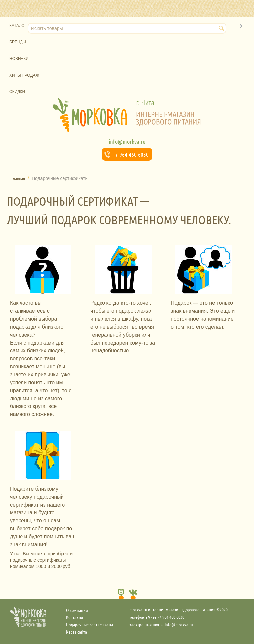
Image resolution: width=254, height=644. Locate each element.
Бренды (18, 42)
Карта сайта (77, 632)
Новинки (19, 59)
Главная (18, 178)
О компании (77, 610)
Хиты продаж (24, 75)
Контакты (75, 617)
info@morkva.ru (127, 141)
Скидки (17, 92)
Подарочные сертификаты (90, 624)
